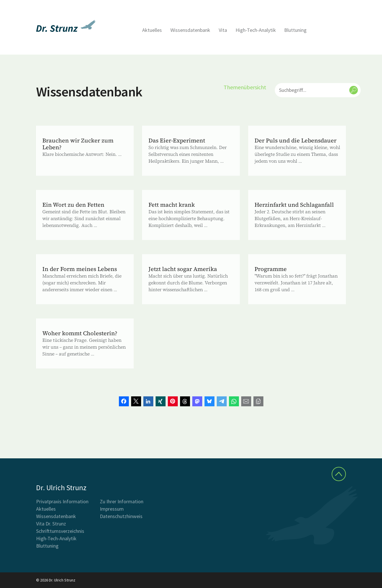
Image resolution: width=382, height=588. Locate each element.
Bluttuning (295, 30)
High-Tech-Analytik (256, 30)
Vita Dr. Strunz (51, 524)
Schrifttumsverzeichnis (60, 531)
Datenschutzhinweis (121, 516)
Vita (223, 30)
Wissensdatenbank (190, 30)
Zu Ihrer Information (122, 501)
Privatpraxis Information (62, 501)
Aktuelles (152, 30)
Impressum (112, 509)
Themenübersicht (245, 87)
